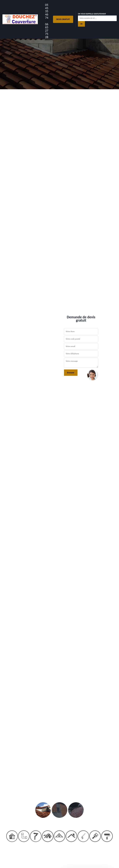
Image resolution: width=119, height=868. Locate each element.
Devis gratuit (63, 19)
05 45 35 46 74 (47, 10)
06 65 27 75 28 (47, 29)
